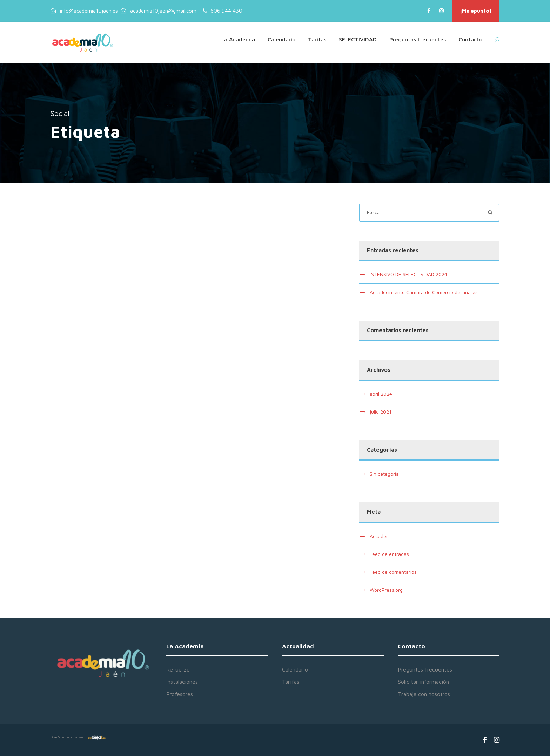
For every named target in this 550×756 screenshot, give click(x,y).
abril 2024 (381, 394)
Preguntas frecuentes (418, 39)
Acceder (379, 536)
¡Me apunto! (476, 11)
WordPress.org (386, 590)
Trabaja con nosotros (424, 694)
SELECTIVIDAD (358, 39)
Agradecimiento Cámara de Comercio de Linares (424, 292)
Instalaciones (182, 682)
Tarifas (317, 39)
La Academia (238, 39)
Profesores (180, 694)
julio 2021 (381, 412)
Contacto (470, 39)
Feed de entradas (389, 554)
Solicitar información (423, 682)
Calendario (281, 39)
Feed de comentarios (393, 572)
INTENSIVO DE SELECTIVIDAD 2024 (408, 274)
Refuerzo (178, 669)
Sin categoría (384, 474)
